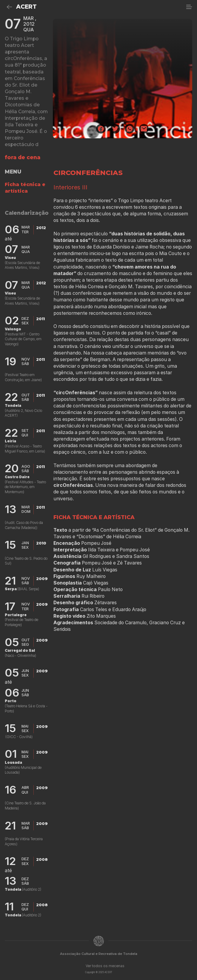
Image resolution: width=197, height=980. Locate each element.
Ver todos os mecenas (105, 966)
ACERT (26, 7)
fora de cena (23, 157)
